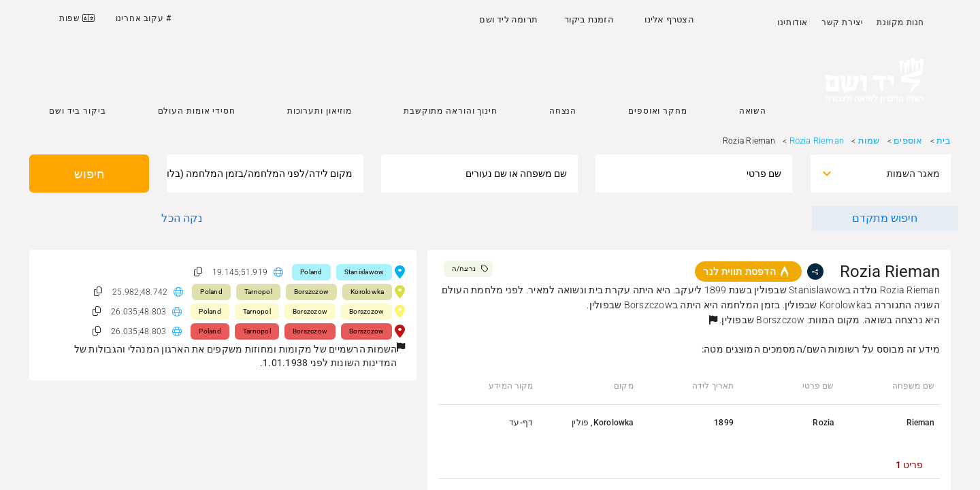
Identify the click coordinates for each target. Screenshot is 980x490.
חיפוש (89, 174)
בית (944, 141)
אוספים (908, 141)
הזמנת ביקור (589, 19)
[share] (815, 272)
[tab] (909, 465)
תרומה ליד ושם (508, 19)
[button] (713, 320)
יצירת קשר (842, 22)
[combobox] (893, 174)
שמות (869, 141)
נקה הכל (181, 218)
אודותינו (793, 22)
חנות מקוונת (900, 22)
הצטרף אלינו (669, 19)
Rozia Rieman (817, 141)
